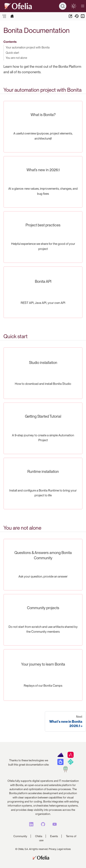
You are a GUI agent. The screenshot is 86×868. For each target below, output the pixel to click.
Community (20, 836)
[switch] (74, 6)
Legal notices (64, 849)
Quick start (12, 53)
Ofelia (39, 836)
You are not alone (16, 58)
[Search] (63, 6)
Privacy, (53, 849)
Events (54, 836)
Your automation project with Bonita (28, 47)
